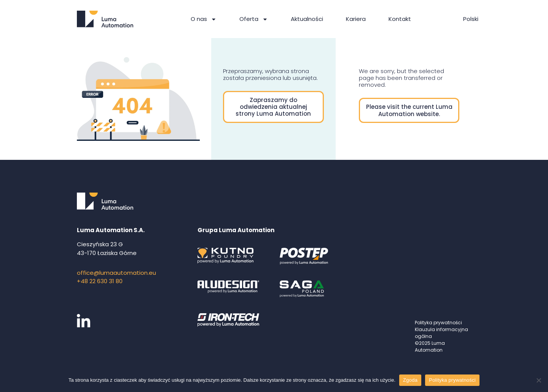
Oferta (254, 19)
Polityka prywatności (438, 323)
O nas (204, 19)
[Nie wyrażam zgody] (538, 380)
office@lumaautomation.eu (116, 273)
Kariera (356, 19)
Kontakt (400, 19)
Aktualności (307, 19)
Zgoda (410, 380)
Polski (471, 19)
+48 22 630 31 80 (100, 281)
